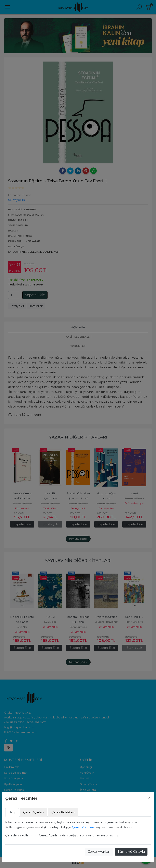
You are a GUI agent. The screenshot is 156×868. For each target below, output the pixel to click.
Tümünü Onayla (131, 852)
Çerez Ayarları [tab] (33, 812)
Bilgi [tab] (12, 812)
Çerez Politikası (83, 827)
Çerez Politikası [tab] (63, 812)
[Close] (149, 798)
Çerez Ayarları (99, 852)
